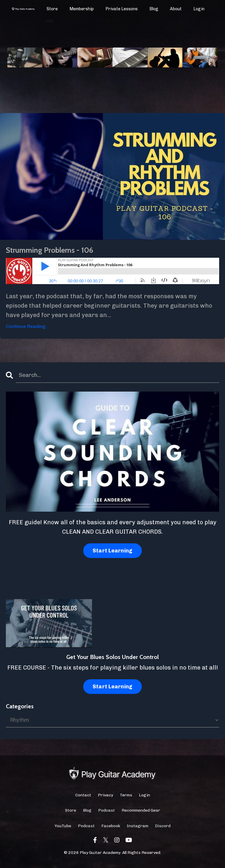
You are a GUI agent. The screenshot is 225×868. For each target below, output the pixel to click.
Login (199, 9)
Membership (82, 9)
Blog (154, 9)
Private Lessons (122, 9)
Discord (163, 829)
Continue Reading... (27, 328)
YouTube (63, 829)
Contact (83, 798)
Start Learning (113, 554)
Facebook (111, 829)
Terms (126, 798)
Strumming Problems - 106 (62, 251)
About (176, 9)
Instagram (138, 829)
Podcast (106, 813)
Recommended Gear (141, 813)
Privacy (105, 798)
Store (52, 9)
